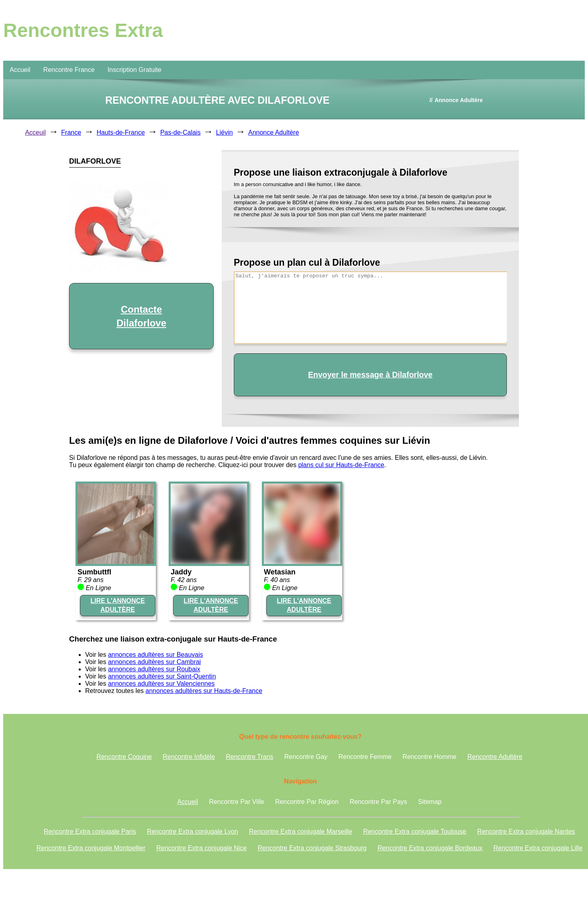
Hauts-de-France (121, 132)
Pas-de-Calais (180, 132)
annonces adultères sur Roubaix (154, 669)
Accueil (20, 70)
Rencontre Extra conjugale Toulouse (415, 831)
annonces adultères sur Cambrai (154, 662)
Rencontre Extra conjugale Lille (538, 848)
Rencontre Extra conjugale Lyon (193, 831)
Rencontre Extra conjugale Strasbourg (312, 848)
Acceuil (35, 132)
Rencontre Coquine (124, 757)
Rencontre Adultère (495, 757)
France (71, 132)
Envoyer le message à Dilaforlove (370, 375)
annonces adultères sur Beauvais (156, 655)
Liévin (225, 132)
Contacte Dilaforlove (141, 316)
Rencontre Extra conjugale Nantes (526, 831)
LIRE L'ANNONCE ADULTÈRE (117, 605)
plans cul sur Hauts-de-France (341, 465)
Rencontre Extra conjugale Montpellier (91, 848)
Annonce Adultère (274, 132)
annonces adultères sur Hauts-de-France (204, 691)
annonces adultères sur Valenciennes (161, 684)
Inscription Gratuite (135, 70)
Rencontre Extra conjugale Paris (90, 831)
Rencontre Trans (249, 757)
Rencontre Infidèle (189, 757)
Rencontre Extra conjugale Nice (201, 848)
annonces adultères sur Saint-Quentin (162, 676)
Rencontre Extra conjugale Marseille (301, 831)
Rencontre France (69, 70)
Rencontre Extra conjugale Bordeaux (430, 848)
